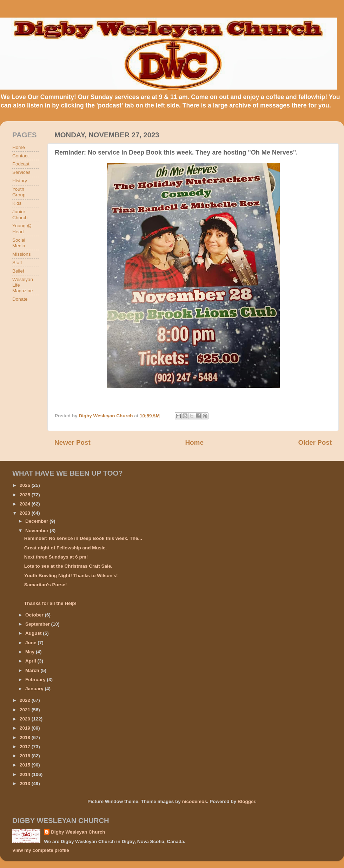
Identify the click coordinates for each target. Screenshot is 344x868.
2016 (26, 756)
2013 (26, 784)
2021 (26, 710)
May (31, 652)
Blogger (246, 801)
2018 (26, 738)
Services (21, 172)
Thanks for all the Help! (50, 603)
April (31, 661)
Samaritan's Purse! (46, 585)
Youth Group (19, 192)
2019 (26, 728)
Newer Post (72, 442)
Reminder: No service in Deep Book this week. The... (83, 538)
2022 (26, 700)
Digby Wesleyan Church (78, 832)
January (35, 689)
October (35, 615)
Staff (17, 263)
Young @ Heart (22, 229)
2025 (26, 495)
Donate (20, 299)
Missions (22, 254)
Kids (17, 203)
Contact (21, 156)
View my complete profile (41, 850)
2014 (26, 774)
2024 (26, 504)
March (33, 670)
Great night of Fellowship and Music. (66, 548)
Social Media (19, 243)
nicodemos (194, 801)
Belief (18, 271)
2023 (26, 513)
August (34, 633)
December (37, 521)
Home (194, 442)
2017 (26, 747)
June (31, 643)
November (38, 531)
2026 (26, 485)
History (20, 181)
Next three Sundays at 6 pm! (56, 557)
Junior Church (20, 214)
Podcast (21, 164)
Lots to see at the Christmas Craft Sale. (68, 566)
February (36, 680)
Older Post (315, 442)
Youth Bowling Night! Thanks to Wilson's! (71, 576)
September (38, 624)
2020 (26, 719)
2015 (26, 765)
